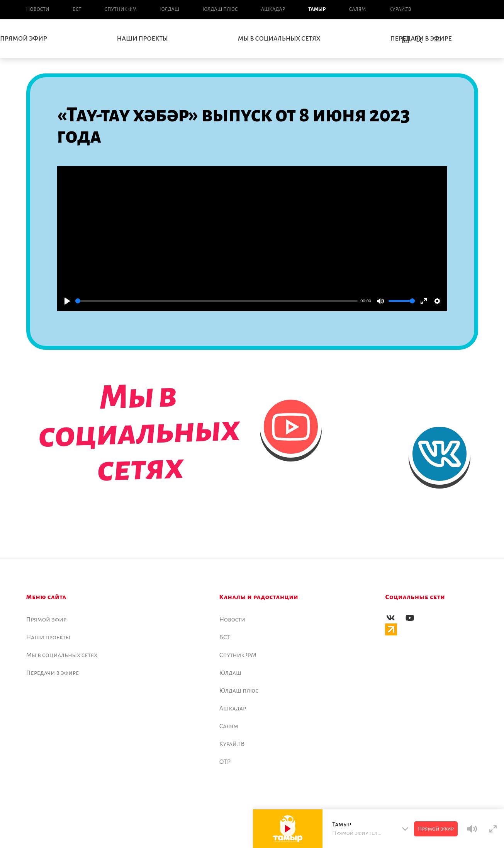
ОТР (225, 762)
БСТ (77, 9)
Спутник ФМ (120, 9)
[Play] (67, 301)
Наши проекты (143, 39)
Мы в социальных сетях (279, 39)
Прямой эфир (47, 620)
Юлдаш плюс (220, 9)
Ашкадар (273, 9)
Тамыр (317, 9)
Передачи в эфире (53, 673)
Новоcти (38, 9)
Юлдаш (170, 9)
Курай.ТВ (400, 9)
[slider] (216, 301)
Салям (358, 9)
